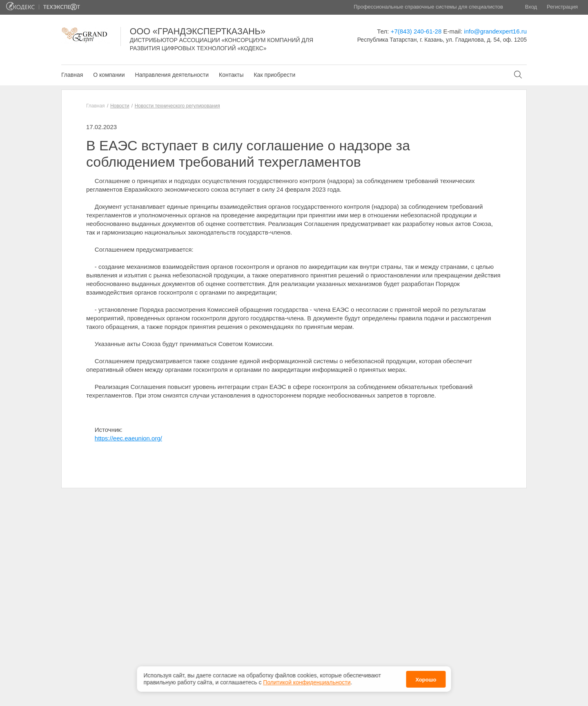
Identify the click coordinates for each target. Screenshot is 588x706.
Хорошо (426, 679)
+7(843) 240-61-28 (416, 31)
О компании (109, 75)
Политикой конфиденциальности (307, 682)
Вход (531, 7)
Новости (120, 106)
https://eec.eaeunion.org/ (128, 438)
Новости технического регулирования (177, 106)
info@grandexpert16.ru (495, 31)
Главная (72, 75)
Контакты (231, 75)
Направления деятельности (172, 75)
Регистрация (562, 7)
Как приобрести (274, 75)
